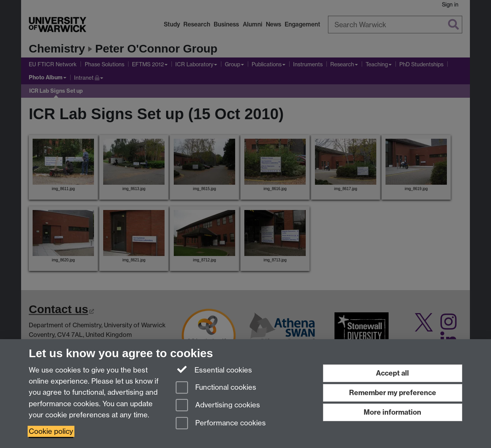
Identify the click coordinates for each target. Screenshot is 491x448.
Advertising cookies (218, 406)
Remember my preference (393, 393)
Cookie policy (51, 431)
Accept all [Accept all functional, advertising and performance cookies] (392, 373)
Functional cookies (216, 388)
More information (392, 412)
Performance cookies (221, 424)
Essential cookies (214, 369)
